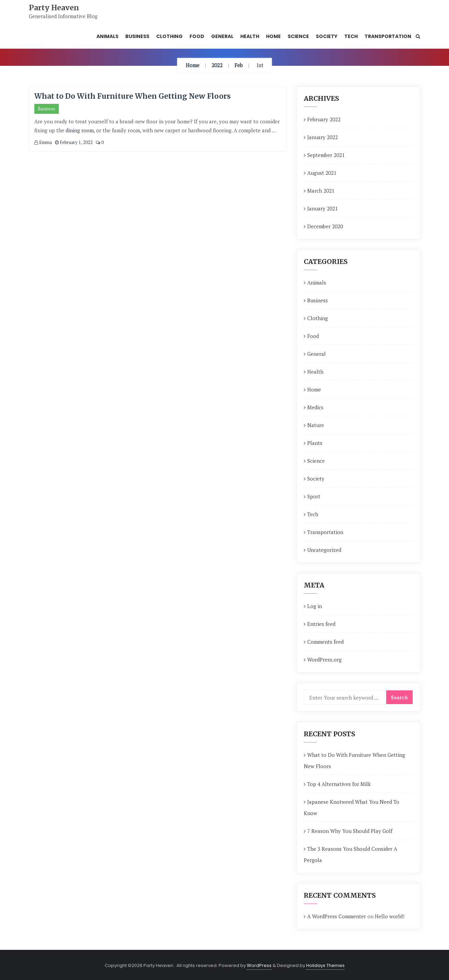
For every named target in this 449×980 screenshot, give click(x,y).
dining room (80, 130)
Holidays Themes (325, 965)
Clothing (318, 318)
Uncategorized (324, 550)
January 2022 (323, 137)
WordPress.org (324, 660)
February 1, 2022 (74, 142)
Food (313, 336)
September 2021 (326, 155)
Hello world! (390, 916)
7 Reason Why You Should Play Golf (350, 831)
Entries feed (321, 624)
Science (316, 461)
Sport (314, 496)
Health (315, 372)
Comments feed (325, 642)
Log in (315, 606)
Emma (43, 142)
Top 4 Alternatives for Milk (339, 784)
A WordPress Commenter (337, 916)
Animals (317, 282)
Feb (239, 65)
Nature (316, 425)
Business (47, 109)
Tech (313, 514)
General (316, 354)
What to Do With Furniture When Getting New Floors (133, 96)
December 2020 (325, 226)
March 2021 (321, 191)
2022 (217, 65)
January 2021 (323, 208)
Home (193, 65)
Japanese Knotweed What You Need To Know (352, 807)
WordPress (259, 965)
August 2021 (322, 173)
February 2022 (324, 119)
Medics (315, 407)
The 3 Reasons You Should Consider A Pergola (350, 854)
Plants (315, 443)
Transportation (325, 532)
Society (316, 479)
